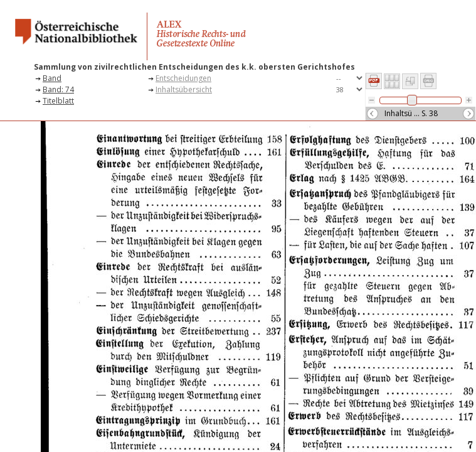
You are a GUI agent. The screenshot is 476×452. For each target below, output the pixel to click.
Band (52, 78)
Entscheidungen (183, 78)
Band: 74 (58, 89)
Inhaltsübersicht (184, 89)
